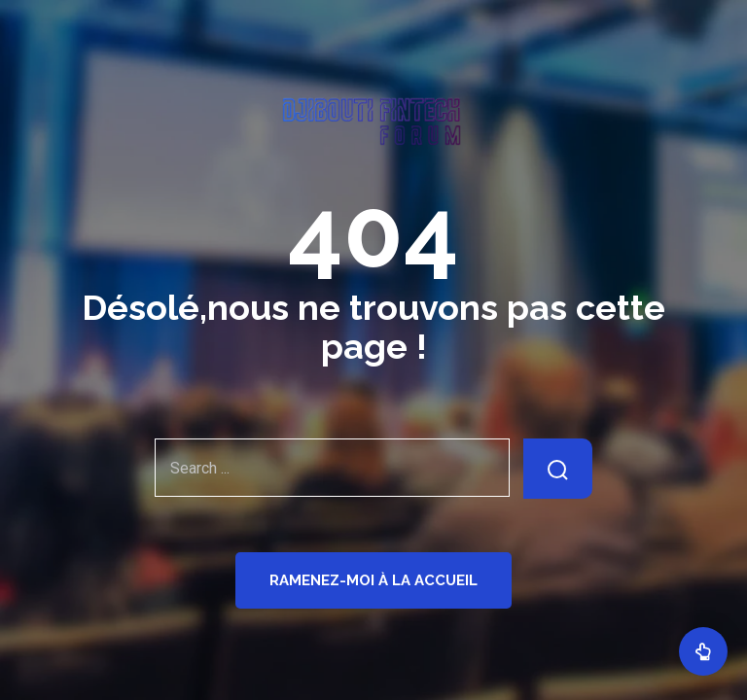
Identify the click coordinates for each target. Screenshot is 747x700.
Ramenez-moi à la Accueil (373, 580)
